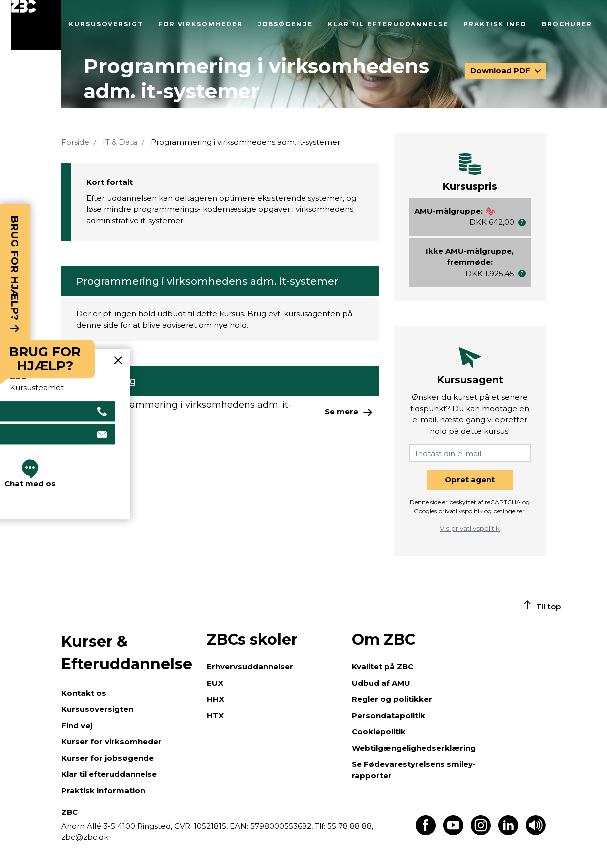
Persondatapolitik (389, 716)
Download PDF (501, 71)
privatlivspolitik (460, 511)
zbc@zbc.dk (85, 837)
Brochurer (567, 24)
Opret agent (470, 479)
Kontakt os (84, 693)
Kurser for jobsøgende (108, 758)
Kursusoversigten (97, 709)
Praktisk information (103, 790)
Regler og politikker (392, 699)
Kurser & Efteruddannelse (127, 653)
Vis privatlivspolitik (470, 528)
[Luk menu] (36, 25)
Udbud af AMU (381, 683)
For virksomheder (200, 24)
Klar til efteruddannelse (388, 24)
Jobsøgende (285, 24)
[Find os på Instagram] (481, 832)
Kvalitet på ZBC (383, 667)
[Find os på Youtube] (453, 832)
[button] (522, 222)
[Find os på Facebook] (426, 832)
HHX (215, 699)
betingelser (509, 511)
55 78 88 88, (349, 826)
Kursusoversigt (106, 24)
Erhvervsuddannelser (250, 667)
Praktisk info (495, 24)
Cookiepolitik (379, 731)
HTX (215, 716)
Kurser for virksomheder (112, 741)
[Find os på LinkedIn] (508, 832)
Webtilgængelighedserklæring (414, 748)
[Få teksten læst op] (536, 832)
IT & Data (120, 142)
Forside (75, 142)
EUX (215, 683)
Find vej (77, 725)
